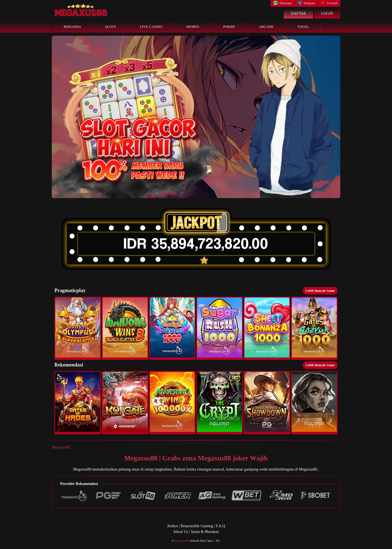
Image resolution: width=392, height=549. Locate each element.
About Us (181, 532)
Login (327, 13)
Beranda (72, 27)
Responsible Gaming (197, 526)
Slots (111, 27)
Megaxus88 (61, 447)
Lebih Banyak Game (320, 291)
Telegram (306, 3)
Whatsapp (282, 3)
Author (172, 526)
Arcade (266, 27)
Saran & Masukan (205, 532)
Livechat (329, 3)
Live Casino (151, 27)
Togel (303, 27)
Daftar (298, 13)
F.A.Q (220, 526)
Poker (229, 27)
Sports (193, 27)
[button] (78, 328)
